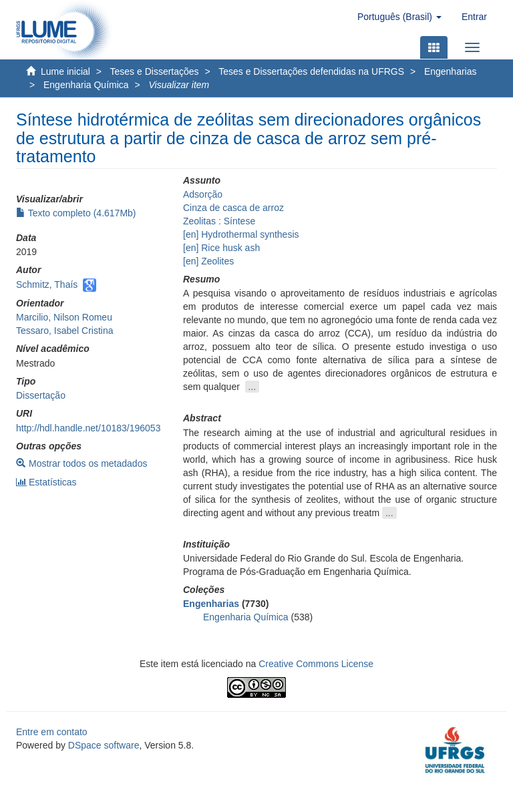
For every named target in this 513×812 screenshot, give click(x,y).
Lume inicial (65, 71)
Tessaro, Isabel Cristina (65, 331)
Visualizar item (179, 85)
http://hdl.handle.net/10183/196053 (88, 428)
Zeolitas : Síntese (219, 221)
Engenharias (451, 71)
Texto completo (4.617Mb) (76, 213)
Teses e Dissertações (155, 71)
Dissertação (41, 395)
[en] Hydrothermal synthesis (241, 234)
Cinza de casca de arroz (233, 208)
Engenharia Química (86, 85)
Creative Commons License (316, 664)
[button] (399, 17)
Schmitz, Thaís (47, 284)
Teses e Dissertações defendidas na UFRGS (311, 71)
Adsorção (203, 194)
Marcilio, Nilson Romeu (64, 317)
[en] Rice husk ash (221, 248)
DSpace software (104, 745)
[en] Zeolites (208, 261)
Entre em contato (52, 732)
